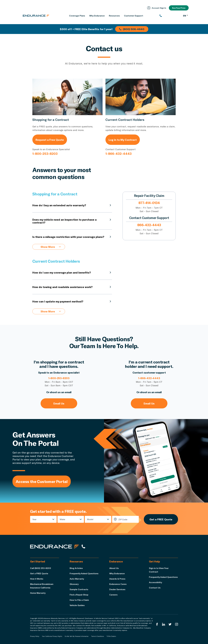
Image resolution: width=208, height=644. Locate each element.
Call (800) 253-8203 (41, 568)
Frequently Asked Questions (84, 573)
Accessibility (155, 582)
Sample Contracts (79, 589)
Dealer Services (117, 589)
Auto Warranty (77, 579)
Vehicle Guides (77, 605)
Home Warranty (38, 593)
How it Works (37, 579)
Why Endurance (117, 573)
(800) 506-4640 (132, 29)
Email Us (59, 403)
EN (186, 16)
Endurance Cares (118, 584)
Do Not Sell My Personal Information (77, 636)
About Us (114, 568)
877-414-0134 (149, 203)
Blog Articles (76, 568)
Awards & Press (117, 579)
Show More (51, 247)
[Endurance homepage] (36, 16)
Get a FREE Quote (161, 519)
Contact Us (155, 588)
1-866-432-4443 (119, 154)
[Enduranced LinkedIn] (164, 624)
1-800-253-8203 (45, 154)
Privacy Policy (35, 636)
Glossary (74, 584)
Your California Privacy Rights (52, 636)
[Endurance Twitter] (170, 624)
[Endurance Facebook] (157, 624)
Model (90, 519)
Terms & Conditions (97, 636)
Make (62, 519)
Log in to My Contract (123, 140)
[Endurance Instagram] (177, 624)
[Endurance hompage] (55, 547)
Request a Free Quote (50, 140)
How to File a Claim (79, 600)
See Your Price (179, 8)
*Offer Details (111, 636)
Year (34, 519)
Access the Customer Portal (42, 481)
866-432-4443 (149, 225)
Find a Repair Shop (79, 595)
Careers (113, 595)
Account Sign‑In (157, 8)
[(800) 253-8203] (170, 16)
